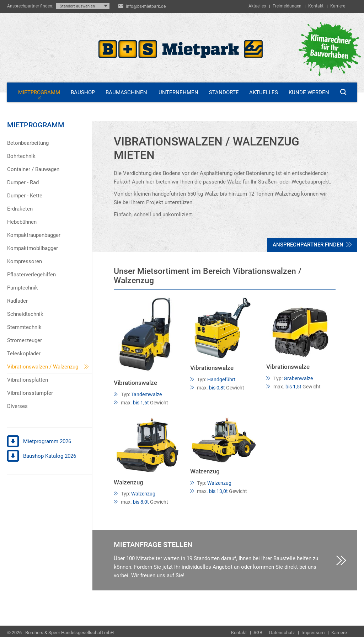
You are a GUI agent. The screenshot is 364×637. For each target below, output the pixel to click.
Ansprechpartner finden (312, 245)
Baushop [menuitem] (83, 92)
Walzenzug (129, 482)
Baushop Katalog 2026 (42, 456)
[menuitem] (50, 143)
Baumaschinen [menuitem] (126, 92)
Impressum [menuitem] (313, 633)
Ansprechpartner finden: (30, 6)
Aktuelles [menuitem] (257, 6)
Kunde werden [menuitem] (309, 92)
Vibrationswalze (135, 383)
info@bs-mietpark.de (146, 6)
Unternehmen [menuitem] (178, 92)
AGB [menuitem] (258, 633)
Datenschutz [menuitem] (282, 633)
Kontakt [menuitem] (316, 6)
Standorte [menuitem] (224, 92)
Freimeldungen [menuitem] (287, 6)
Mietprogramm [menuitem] (39, 92)
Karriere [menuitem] (338, 6)
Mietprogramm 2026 (39, 442)
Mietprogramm (36, 125)
